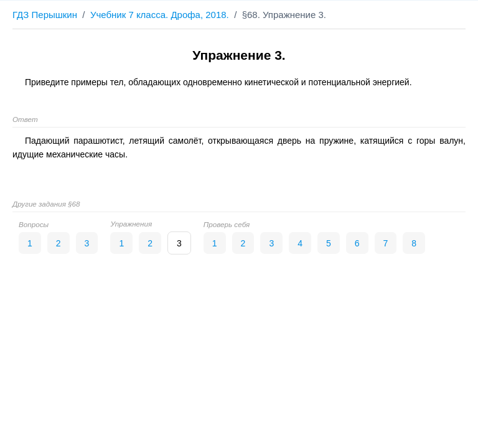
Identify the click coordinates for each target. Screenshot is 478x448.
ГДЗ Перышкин (45, 15)
